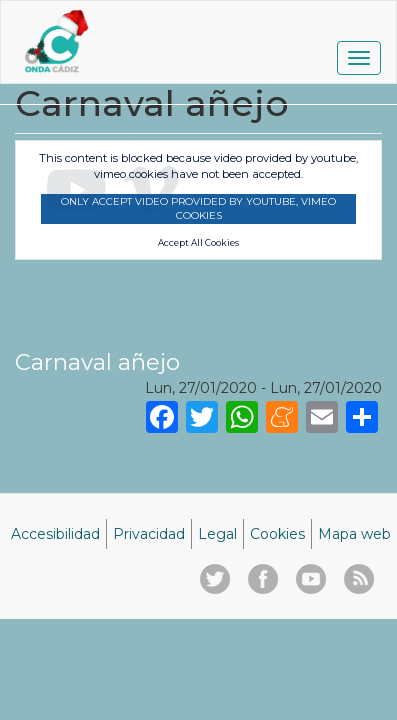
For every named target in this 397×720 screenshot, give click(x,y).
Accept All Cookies (198, 243)
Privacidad (149, 534)
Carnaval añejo (97, 362)
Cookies (277, 534)
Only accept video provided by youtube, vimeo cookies (198, 208)
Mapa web (354, 534)
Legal (217, 534)
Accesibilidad (55, 534)
